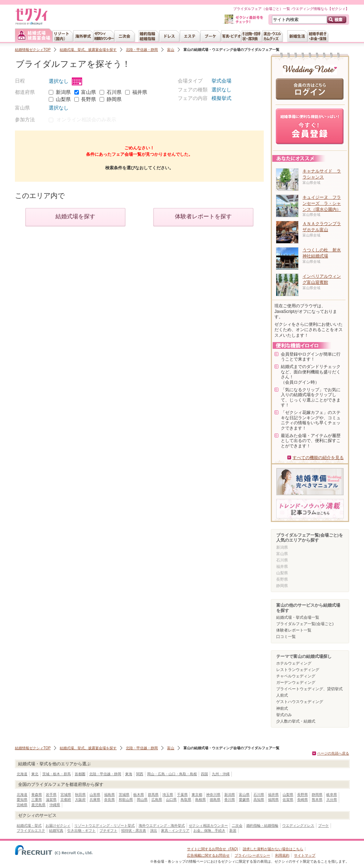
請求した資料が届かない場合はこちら (273, 849)
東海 (129, 774)
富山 (171, 50)
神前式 (282, 708)
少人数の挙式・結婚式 (296, 721)
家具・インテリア (175, 830)
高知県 (259, 800)
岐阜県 (332, 795)
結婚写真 (56, 830)
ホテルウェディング (294, 663)
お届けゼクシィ (58, 826)
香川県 (230, 800)
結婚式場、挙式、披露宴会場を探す (88, 50)
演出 (154, 830)
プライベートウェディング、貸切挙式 (309, 689)
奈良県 (109, 800)
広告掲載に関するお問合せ (208, 855)
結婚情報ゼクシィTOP (33, 50)
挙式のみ (284, 715)
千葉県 (182, 795)
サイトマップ (305, 855)
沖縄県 (55, 805)
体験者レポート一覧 (294, 630)
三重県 (37, 800)
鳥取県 (186, 800)
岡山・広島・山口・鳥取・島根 (172, 774)
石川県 (114, 92)
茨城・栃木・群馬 (57, 774)
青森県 (37, 795)
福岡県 (273, 800)
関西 (140, 774)
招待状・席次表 (134, 830)
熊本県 (317, 800)
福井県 (140, 92)
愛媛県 (244, 800)
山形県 (95, 795)
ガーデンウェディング (296, 682)
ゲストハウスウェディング (300, 702)
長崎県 (303, 800)
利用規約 (282, 855)
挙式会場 (221, 81)
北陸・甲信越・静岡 (142, 50)
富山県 (89, 92)
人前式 (282, 695)
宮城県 (66, 795)
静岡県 (114, 99)
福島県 (109, 795)
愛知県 (22, 800)
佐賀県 (288, 800)
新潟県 (63, 92)
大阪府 (80, 800)
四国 (204, 774)
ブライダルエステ (31, 830)
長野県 (89, 99)
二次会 (237, 826)
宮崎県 (22, 805)
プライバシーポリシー (252, 855)
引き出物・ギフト (81, 830)
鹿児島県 (38, 805)
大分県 (332, 800)
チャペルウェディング (296, 676)
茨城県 (124, 795)
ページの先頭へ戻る (333, 753)
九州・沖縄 (221, 774)
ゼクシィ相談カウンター (208, 826)
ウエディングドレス (298, 826)
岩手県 (51, 795)
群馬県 (153, 795)
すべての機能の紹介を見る (318, 458)
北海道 (22, 774)
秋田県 (80, 795)
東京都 (197, 795)
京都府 (66, 800)
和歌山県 (126, 800)
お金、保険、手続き (209, 830)
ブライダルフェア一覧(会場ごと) (305, 624)
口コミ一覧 (286, 637)
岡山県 (142, 800)
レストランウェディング (298, 670)
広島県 (157, 800)
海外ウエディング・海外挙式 (162, 826)
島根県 (200, 800)
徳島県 (215, 800)
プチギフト (108, 830)
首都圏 (80, 774)
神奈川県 (213, 795)
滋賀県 (51, 800)
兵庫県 (95, 800)
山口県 (171, 800)
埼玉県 (168, 795)
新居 (233, 830)
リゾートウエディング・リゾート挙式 (105, 826)
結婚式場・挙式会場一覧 (298, 617)
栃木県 (139, 795)
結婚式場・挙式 (29, 826)
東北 (35, 774)
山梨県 (63, 99)
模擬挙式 (221, 98)
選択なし (65, 81)
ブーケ (323, 826)
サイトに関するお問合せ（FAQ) (212, 849)
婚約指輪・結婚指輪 (262, 826)
